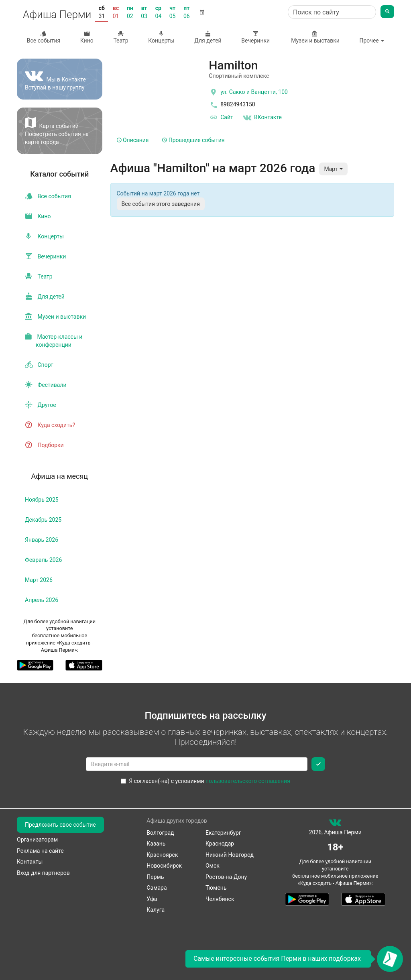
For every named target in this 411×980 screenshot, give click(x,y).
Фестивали (46, 385)
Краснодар (220, 844)
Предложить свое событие (60, 825)
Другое (41, 405)
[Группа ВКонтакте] (60, 79)
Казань (156, 844)
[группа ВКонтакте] (335, 824)
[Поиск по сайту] (332, 12)
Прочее (372, 41)
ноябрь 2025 (42, 500)
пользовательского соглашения (248, 781)
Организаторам (37, 840)
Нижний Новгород (230, 855)
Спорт (39, 365)
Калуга (156, 910)
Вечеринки (256, 37)
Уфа (152, 899)
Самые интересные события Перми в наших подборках (277, 959)
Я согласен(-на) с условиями (205, 781)
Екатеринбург (223, 833)
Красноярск (162, 855)
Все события (44, 37)
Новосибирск (164, 866)
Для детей (208, 37)
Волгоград (160, 833)
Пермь (155, 877)
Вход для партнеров (43, 873)
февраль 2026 (43, 560)
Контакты (30, 862)
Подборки (44, 445)
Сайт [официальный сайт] (221, 118)
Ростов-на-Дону (226, 877)
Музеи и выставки (315, 37)
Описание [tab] (133, 140)
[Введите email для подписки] (197, 764)
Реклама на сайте (40, 851)
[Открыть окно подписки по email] (390, 959)
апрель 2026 (42, 600)
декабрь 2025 (43, 520)
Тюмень (216, 888)
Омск (213, 866)
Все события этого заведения (161, 204)
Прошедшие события (193, 140)
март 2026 (39, 580)
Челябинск (220, 899)
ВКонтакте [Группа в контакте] (262, 118)
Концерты (161, 37)
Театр (121, 37)
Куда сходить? (50, 425)
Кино (87, 37)
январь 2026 (42, 540)
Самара (157, 888)
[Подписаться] (318, 764)
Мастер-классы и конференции (54, 341)
